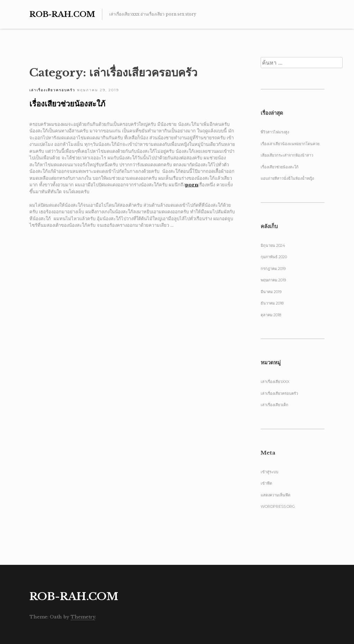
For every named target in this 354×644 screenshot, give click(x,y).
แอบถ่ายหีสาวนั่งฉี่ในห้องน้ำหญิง (287, 178)
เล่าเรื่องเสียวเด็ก (274, 405)
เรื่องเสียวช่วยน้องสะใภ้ (67, 104)
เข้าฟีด (266, 483)
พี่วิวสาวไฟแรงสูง (275, 132)
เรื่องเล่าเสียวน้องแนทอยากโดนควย (290, 144)
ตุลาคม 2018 (271, 315)
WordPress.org (278, 506)
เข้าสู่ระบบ (269, 472)
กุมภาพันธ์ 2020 (274, 257)
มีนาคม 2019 (271, 292)
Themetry (83, 617)
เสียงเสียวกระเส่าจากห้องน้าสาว (287, 155)
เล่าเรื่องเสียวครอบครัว (52, 90)
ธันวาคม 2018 (272, 303)
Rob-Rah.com (62, 14)
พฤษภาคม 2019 (273, 280)
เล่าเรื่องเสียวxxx (275, 382)
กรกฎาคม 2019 (273, 269)
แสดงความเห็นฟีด (276, 495)
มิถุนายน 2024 (273, 245)
